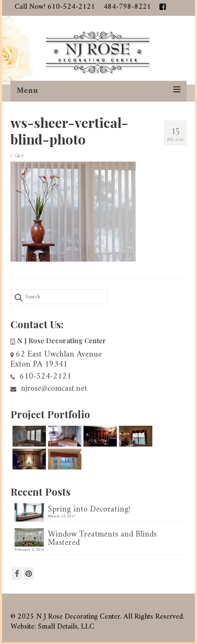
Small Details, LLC (66, 627)
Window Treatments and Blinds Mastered (102, 538)
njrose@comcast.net (49, 389)
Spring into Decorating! (89, 509)
